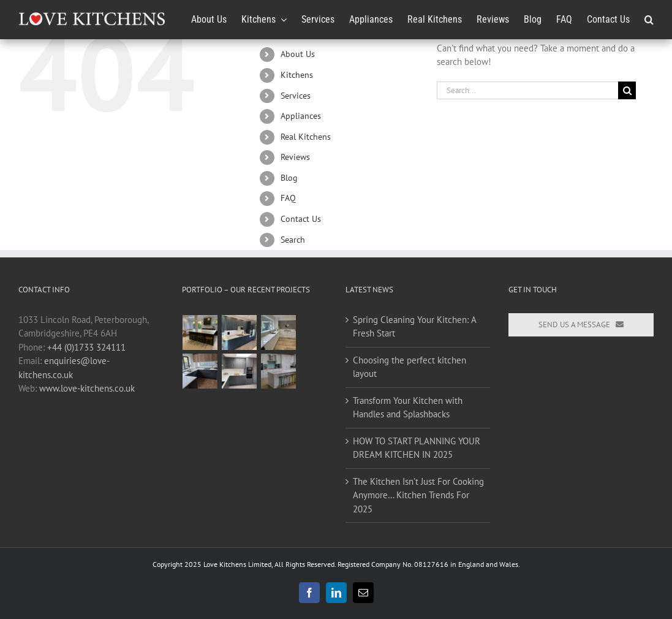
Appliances (301, 116)
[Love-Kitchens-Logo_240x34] (92, 12)
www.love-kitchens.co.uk (87, 388)
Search (293, 240)
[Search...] (528, 90)
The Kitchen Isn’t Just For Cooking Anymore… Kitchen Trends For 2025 (418, 495)
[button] (649, 20)
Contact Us (301, 219)
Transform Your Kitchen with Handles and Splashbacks (408, 408)
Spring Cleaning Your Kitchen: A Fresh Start (414, 327)
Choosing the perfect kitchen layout (410, 367)
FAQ (288, 198)
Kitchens (297, 75)
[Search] (627, 90)
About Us (298, 54)
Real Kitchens (306, 137)
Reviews (295, 157)
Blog (289, 178)
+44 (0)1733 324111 (86, 347)
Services (296, 96)
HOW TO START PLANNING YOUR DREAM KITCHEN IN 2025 (417, 448)
